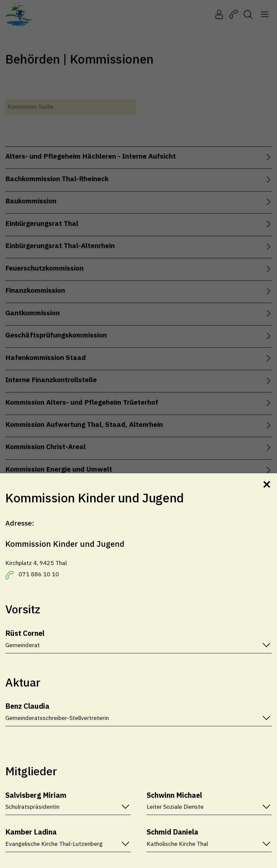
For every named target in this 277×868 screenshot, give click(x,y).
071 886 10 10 (39, 574)
